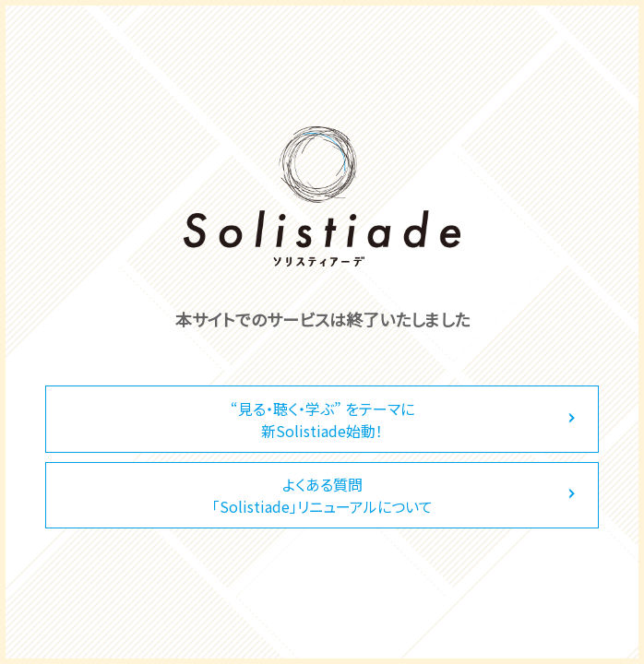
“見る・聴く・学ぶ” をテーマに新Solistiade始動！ (322, 420)
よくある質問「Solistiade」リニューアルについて (322, 495)
